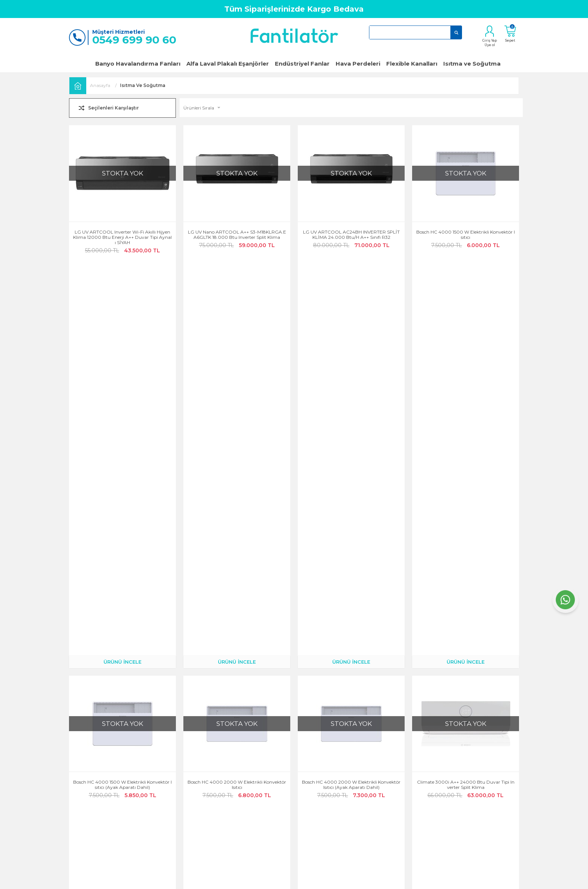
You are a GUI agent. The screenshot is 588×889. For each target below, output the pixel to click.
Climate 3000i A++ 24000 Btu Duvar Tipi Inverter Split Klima (466, 391)
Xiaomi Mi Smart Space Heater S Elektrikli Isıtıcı (466, 548)
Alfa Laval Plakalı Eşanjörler (228, 64)
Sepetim (194, 793)
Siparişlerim (198, 772)
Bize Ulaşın (122, 772)
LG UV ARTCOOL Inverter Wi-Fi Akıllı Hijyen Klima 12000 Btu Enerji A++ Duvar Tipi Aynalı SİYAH (122, 237)
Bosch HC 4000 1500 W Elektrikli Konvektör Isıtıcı (466, 235)
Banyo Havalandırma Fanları (138, 64)
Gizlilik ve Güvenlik (281, 751)
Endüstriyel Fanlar (302, 64)
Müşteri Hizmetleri (205, 782)
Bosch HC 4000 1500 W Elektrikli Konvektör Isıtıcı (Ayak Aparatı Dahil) (122, 391)
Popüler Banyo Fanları (360, 761)
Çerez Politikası (277, 761)
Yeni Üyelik (122, 803)
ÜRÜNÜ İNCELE (122, 268)
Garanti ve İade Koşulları (137, 782)
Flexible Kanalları (412, 64)
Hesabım (195, 751)
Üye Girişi (121, 793)
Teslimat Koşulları (204, 803)
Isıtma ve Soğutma (472, 64)
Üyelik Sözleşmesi (279, 772)
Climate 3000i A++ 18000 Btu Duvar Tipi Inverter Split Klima (123, 548)
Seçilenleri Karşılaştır (113, 108)
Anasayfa (120, 751)
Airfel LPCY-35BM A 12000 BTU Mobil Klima (351, 545)
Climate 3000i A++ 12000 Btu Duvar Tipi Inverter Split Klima (237, 548)
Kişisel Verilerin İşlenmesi (286, 803)
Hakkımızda (123, 761)
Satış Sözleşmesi (278, 782)
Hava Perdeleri (358, 64)
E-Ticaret (272, 879)
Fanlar (342, 751)
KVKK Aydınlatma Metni (286, 793)
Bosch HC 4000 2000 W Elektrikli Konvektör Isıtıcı (237, 391)
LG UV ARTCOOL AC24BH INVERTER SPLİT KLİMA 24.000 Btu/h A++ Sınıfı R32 (351, 235)
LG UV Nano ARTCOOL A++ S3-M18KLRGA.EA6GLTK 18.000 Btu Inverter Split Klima (237, 235)
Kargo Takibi (199, 761)
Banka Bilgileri (201, 814)
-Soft (253, 879)
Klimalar (344, 772)
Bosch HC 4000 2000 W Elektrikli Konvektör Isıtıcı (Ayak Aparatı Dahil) (351, 391)
